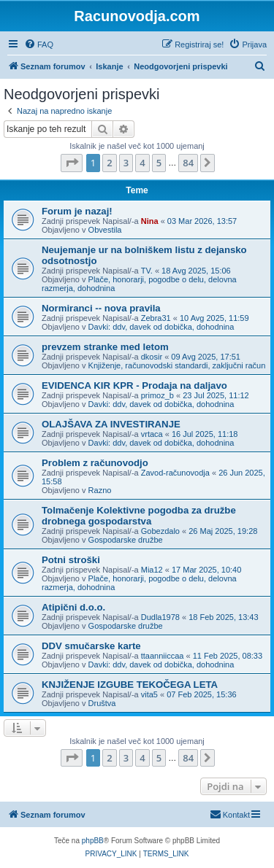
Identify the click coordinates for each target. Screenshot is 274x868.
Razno (100, 490)
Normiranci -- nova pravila (101, 308)
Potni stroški (71, 560)
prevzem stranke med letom (105, 347)
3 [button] (126, 163)
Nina (150, 221)
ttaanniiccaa (163, 656)
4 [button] (142, 163)
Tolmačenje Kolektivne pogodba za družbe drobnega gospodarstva (139, 516)
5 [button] (159, 163)
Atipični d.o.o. (73, 607)
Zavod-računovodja (175, 473)
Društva (102, 703)
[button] (72, 163)
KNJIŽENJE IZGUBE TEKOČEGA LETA (130, 685)
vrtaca (152, 434)
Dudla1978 (160, 617)
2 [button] (109, 163)
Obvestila (105, 230)
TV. (147, 271)
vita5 (149, 694)
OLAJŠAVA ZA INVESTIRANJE (111, 424)
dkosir (152, 357)
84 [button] (188, 163)
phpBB (93, 841)
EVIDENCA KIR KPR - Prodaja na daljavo (134, 385)
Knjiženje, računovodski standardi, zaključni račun (177, 365)
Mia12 (152, 570)
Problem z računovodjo (95, 463)
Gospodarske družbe (126, 540)
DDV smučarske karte (91, 646)
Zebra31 (156, 318)
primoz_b (157, 395)
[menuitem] (39, 44)
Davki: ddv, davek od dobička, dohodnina (161, 327)
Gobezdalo (160, 531)
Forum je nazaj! (77, 211)
